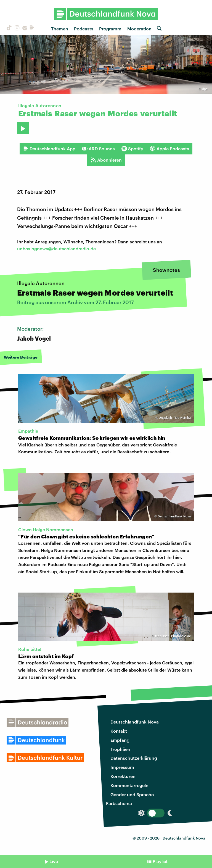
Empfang (120, 740)
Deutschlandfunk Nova (135, 722)
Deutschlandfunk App (49, 149)
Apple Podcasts (169, 149)
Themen (60, 29)
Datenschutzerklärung (134, 758)
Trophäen (120, 749)
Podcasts (84, 29)
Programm (110, 29)
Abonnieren (106, 160)
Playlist (160, 861)
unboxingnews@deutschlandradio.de (56, 248)
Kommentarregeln (129, 785)
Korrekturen (123, 776)
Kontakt (119, 731)
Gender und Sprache (132, 794)
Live (54, 861)
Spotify (132, 149)
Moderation (139, 29)
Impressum (122, 767)
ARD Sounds (98, 149)
